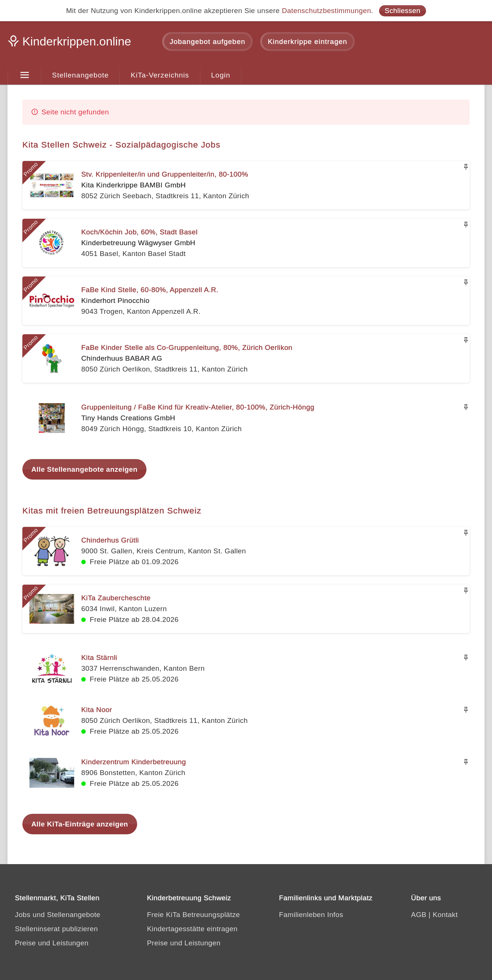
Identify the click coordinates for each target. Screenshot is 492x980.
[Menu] (24, 75)
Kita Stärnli (99, 657)
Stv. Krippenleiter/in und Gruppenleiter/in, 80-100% (165, 174)
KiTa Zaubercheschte (116, 598)
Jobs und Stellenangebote (58, 915)
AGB (419, 915)
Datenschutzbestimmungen (326, 11)
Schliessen (403, 11)
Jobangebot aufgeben (207, 42)
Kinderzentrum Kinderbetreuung (134, 762)
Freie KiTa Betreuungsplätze (193, 915)
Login (221, 75)
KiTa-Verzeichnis (160, 75)
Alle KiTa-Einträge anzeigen (80, 824)
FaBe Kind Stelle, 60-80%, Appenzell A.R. (150, 290)
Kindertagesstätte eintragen (192, 929)
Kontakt (445, 915)
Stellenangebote (81, 75)
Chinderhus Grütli (110, 540)
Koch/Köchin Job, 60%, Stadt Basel (139, 232)
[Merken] (466, 167)
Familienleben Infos (311, 915)
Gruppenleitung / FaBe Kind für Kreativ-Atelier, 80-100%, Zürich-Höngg (198, 407)
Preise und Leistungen (52, 943)
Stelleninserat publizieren (56, 929)
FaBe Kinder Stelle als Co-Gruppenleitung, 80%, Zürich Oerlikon (187, 347)
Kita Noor (97, 710)
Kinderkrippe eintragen (307, 42)
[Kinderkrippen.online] (71, 44)
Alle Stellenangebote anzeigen (84, 469)
